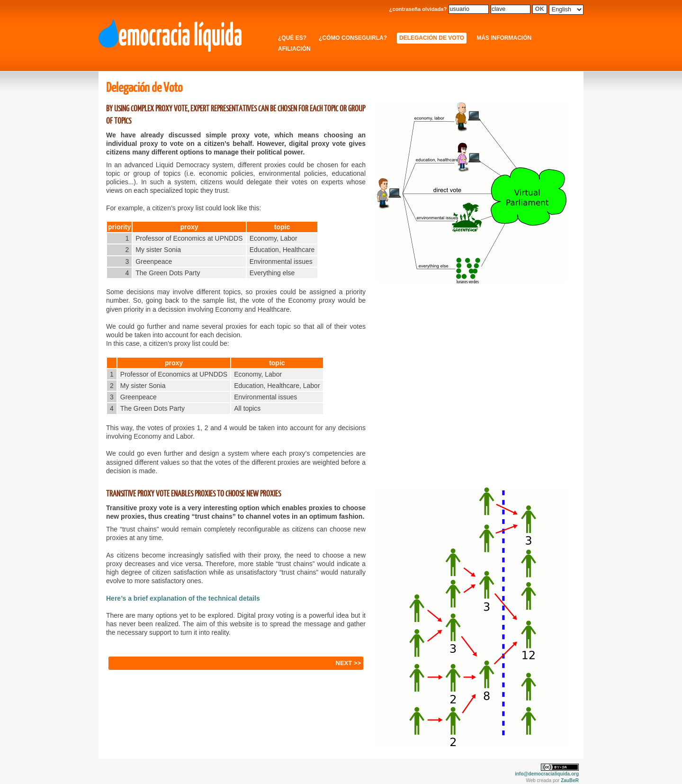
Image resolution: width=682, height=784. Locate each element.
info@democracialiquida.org (547, 774)
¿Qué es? (292, 38)
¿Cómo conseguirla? (353, 38)
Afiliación (294, 49)
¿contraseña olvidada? (418, 9)
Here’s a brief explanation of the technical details (183, 598)
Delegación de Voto (432, 38)
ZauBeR (570, 780)
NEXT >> (348, 663)
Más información (504, 38)
